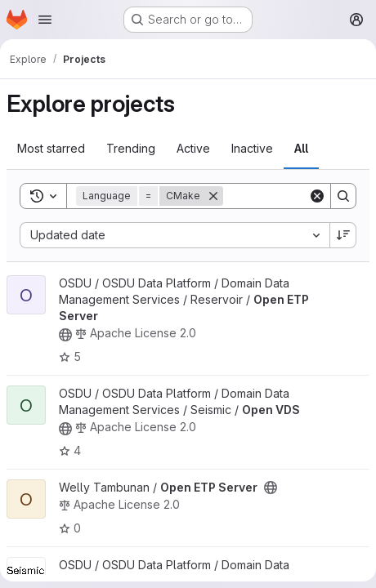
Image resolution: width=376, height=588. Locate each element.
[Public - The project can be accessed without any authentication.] (65, 335)
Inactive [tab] (252, 148)
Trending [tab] (131, 148)
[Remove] (213, 196)
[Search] (343, 196)
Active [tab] (193, 148)
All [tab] (301, 148)
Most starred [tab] (51, 148)
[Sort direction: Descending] (343, 235)
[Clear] (317, 196)
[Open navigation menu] (45, 20)
